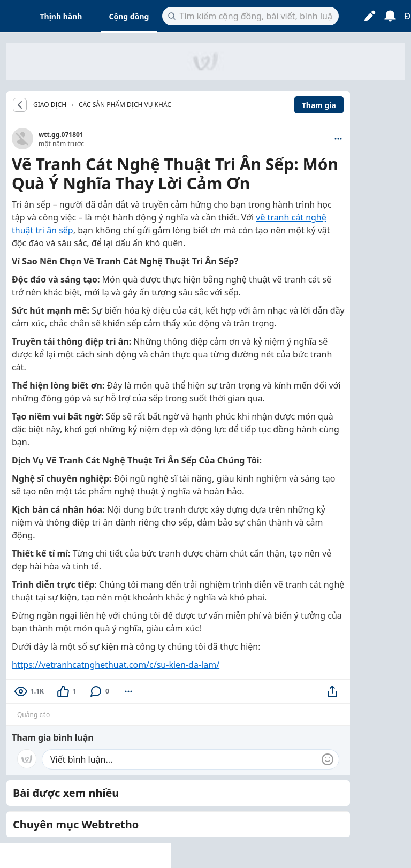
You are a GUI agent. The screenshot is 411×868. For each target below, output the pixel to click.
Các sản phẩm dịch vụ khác (125, 105)
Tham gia (319, 105)
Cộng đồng (129, 16)
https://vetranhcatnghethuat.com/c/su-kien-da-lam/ (116, 665)
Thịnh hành (61, 16)
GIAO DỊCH (50, 105)
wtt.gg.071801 (61, 135)
